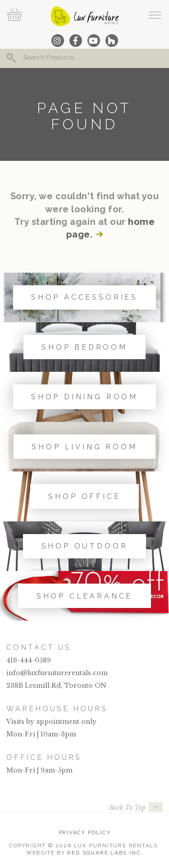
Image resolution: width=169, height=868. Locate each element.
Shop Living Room (84, 447)
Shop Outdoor (85, 546)
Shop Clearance (85, 596)
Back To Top (127, 808)
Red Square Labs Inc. (105, 853)
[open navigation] (155, 15)
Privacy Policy (85, 832)
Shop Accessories (84, 297)
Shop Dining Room (84, 397)
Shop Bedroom (84, 347)
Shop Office (84, 496)
